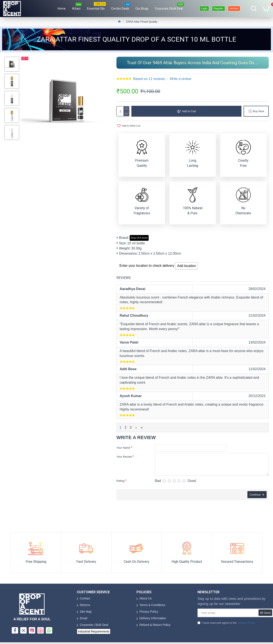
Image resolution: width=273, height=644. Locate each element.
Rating (121, 481)
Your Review (124, 457)
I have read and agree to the (227, 623)
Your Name (123, 448)
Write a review (181, 79)
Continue (255, 495)
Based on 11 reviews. (149, 79)
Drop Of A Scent (139, 238)
